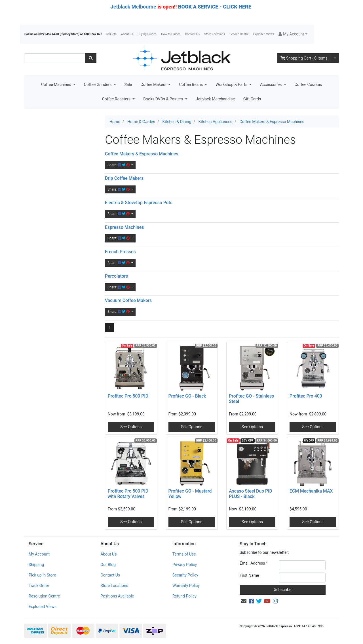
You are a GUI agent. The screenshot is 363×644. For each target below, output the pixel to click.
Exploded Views (264, 34)
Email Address (254, 563)
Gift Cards (252, 99)
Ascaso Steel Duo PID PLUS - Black (251, 494)
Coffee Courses (308, 85)
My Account (39, 554)
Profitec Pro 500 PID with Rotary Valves (128, 494)
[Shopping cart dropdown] (335, 58)
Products (110, 34)
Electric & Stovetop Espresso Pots (139, 203)
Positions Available (117, 596)
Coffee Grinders (98, 85)
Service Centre (239, 34)
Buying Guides (147, 34)
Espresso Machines (124, 227)
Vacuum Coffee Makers (128, 300)
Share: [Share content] (119, 165)
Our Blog (108, 565)
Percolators (116, 276)
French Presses (120, 252)
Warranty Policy (186, 586)
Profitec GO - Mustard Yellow (190, 494)
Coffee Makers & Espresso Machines (142, 154)
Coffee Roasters (117, 99)
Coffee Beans (191, 85)
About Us (127, 34)
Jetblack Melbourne (133, 7)
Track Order (39, 586)
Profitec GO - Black (187, 396)
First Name (249, 575)
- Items (304, 58)
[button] (293, 34)
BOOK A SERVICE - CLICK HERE (215, 7)
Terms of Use (184, 554)
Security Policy (185, 575)
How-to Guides (171, 34)
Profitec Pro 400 (306, 396)
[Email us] (244, 601)
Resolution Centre (44, 596)
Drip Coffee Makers (124, 178)
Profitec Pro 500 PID (128, 396)
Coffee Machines (57, 85)
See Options (131, 427)
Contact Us (193, 34)
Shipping (36, 565)
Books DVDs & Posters (164, 99)
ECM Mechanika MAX (311, 491)
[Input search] (55, 58)
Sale (128, 85)
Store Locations (215, 34)
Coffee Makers (154, 85)
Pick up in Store (42, 575)
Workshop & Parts (232, 85)
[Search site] (91, 58)
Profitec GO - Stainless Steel (251, 399)
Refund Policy (184, 596)
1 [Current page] (110, 328)
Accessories (271, 85)
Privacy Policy (185, 565)
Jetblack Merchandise (215, 99)
